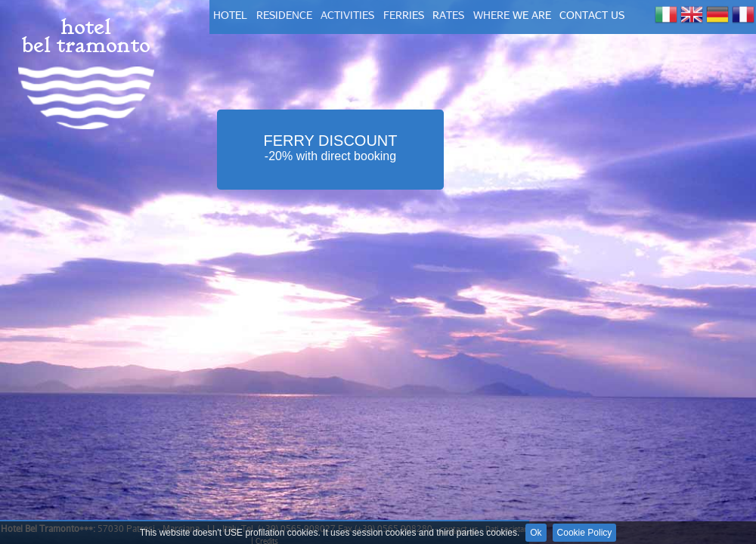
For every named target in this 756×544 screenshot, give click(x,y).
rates (448, 15)
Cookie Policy (585, 533)
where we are (512, 15)
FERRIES (404, 15)
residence (284, 15)
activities (347, 15)
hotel (230, 15)
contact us (592, 15)
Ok (536, 533)
